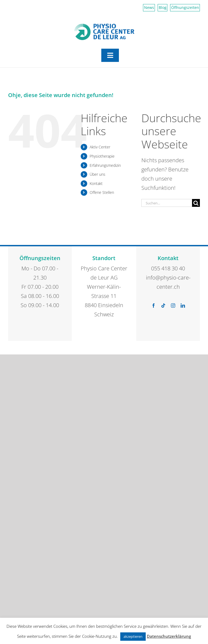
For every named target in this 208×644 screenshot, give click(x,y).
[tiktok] (163, 306)
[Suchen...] (167, 203)
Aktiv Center (100, 147)
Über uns (97, 174)
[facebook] (154, 306)
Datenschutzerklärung (169, 636)
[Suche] (196, 203)
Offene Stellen (102, 192)
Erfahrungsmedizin (105, 165)
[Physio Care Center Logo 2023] (104, 26)
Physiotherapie (102, 156)
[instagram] (173, 306)
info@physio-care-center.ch (168, 282)
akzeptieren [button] (133, 636)
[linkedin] (183, 306)
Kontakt (96, 183)
